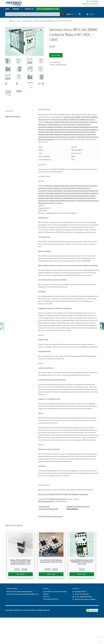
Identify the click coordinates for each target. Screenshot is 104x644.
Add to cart (56, 57)
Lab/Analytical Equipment (81, 129)
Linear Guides (49, 132)
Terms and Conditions (51, 601)
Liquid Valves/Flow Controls (63, 132)
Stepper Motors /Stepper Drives (49, 139)
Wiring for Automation (46, 141)
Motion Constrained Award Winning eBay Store (23, 596)
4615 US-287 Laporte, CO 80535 (85, 601)
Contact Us (29, 11)
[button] (41, 32)
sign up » (41, 496)
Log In (92, 16)
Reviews (46, 596)
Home (14, 23)
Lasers (92, 129)
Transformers (81, 139)
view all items (43, 122)
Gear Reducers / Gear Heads (63, 129)
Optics (51, 134)
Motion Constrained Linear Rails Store (20, 594)
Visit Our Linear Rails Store (48, 11)
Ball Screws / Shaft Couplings (55, 124)
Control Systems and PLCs (68, 127)
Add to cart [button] (21, 576)
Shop (7, 11)
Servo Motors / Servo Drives (87, 136)
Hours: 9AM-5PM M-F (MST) (84, 599)
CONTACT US (79, 119)
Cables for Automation (81, 124)
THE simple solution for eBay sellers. (50, 518)
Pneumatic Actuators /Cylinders (85, 134)
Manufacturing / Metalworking (83, 132)
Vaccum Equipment (92, 139)
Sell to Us (46, 599)
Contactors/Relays (27, 23)
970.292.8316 (89, 2)
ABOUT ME (87, 119)
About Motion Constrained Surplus (55, 594)
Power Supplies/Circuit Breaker (64, 134)
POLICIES (71, 119)
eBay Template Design (46, 503)
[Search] (62, 16)
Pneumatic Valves (44, 136)
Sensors (75, 136)
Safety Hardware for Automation (61, 136)
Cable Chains (69, 124)
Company (16, 11)
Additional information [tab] (13, 118)
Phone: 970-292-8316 (82, 596)
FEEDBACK (94, 119)
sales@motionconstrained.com (88, 5)
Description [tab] (9, 113)
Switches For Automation (68, 139)
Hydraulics (50, 129)
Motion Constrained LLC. (58, 501)
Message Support (81, 594)
